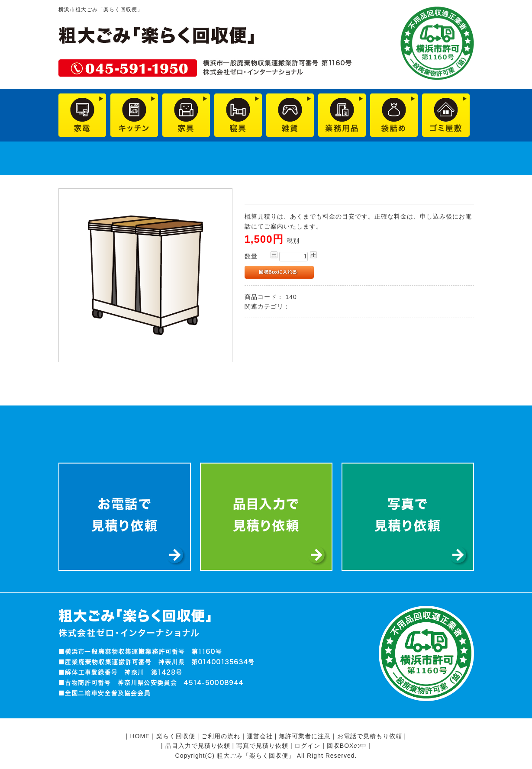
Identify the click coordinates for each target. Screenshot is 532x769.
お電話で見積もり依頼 (370, 736)
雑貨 (298, 306)
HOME (140, 736)
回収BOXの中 (347, 746)
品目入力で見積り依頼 (198, 746)
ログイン (307, 746)
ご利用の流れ (221, 736)
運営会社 (260, 736)
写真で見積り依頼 (262, 746)
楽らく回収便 (176, 736)
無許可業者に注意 (305, 736)
